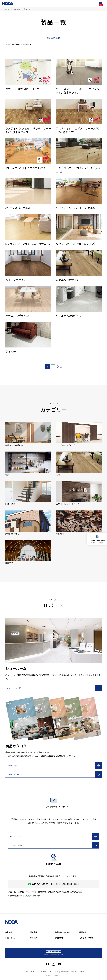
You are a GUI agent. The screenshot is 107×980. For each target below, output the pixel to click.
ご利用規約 (43, 972)
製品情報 (83, 932)
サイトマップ (54, 972)
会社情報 (9, 932)
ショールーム (11, 938)
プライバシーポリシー (30, 972)
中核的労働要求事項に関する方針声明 (73, 972)
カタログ (33, 938)
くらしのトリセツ (86, 938)
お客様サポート (61, 938)
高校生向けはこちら (62, 932)
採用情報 (33, 932)
